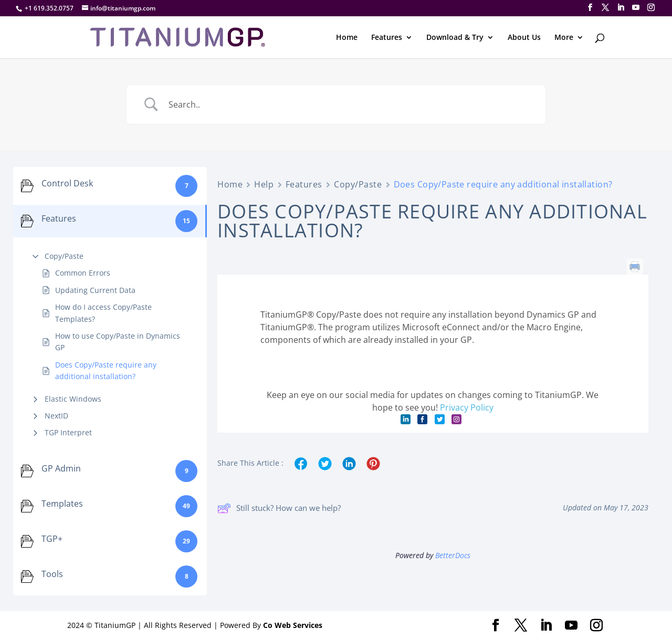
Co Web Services (293, 625)
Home (347, 38)
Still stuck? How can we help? (279, 508)
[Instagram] (651, 8)
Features (387, 38)
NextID (56, 416)
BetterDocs (453, 555)
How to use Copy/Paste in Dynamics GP (118, 342)
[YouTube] (636, 8)
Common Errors (83, 273)
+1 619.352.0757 (49, 8)
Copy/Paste (64, 256)
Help (264, 184)
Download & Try (455, 38)
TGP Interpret (68, 432)
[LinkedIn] (621, 8)
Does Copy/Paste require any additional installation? (106, 370)
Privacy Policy (467, 407)
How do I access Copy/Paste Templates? (103, 313)
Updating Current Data (95, 290)
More (564, 38)
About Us (524, 38)
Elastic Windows (73, 399)
